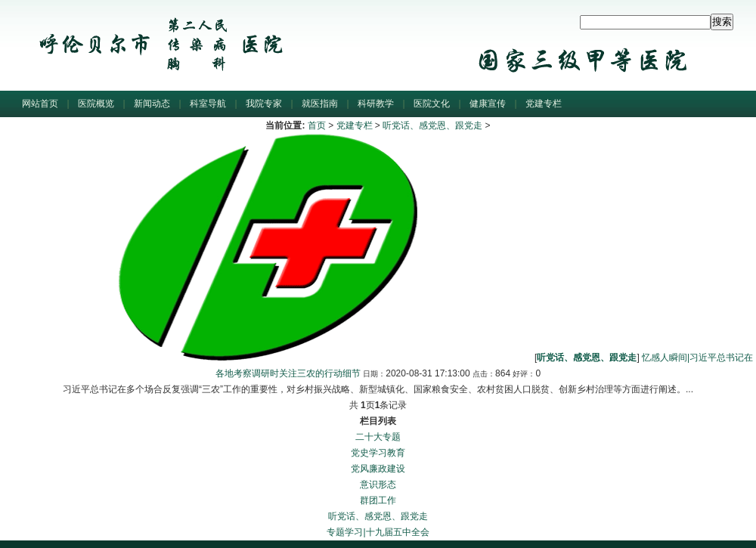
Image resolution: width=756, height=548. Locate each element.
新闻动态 (152, 104)
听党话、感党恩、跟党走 (432, 125)
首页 (317, 125)
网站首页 (40, 104)
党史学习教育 (378, 453)
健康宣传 (488, 104)
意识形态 (378, 485)
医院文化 (432, 104)
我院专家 (264, 104)
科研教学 (376, 104)
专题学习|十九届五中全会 (378, 532)
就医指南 (320, 104)
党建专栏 (544, 104)
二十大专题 (378, 437)
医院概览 (96, 104)
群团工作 (378, 500)
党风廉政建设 (378, 469)
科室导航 (208, 104)
